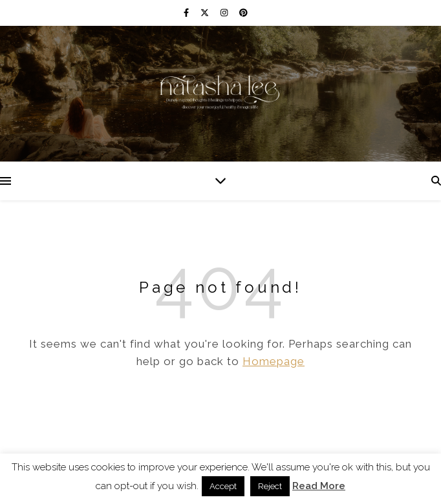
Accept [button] (223, 486)
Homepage (274, 361)
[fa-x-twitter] (206, 13)
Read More (319, 486)
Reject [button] (270, 486)
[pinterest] (243, 13)
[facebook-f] (187, 13)
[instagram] (225, 13)
